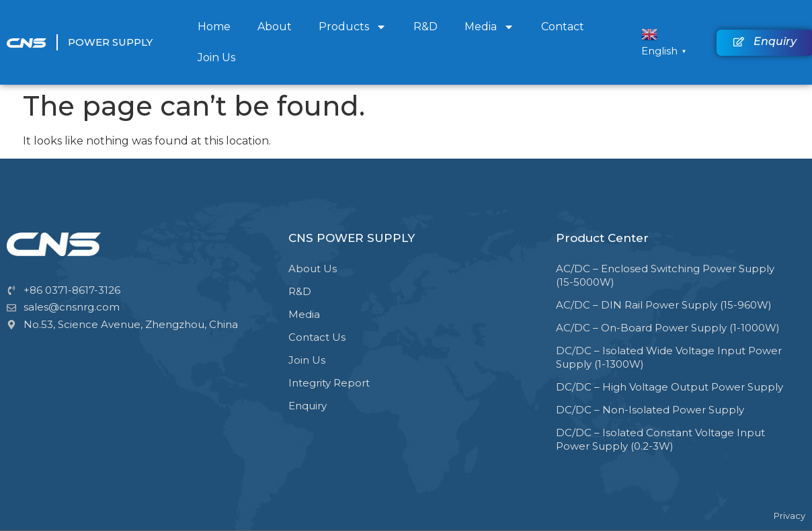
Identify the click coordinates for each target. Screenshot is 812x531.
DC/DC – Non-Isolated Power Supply (650, 410)
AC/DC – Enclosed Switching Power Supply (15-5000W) (665, 275)
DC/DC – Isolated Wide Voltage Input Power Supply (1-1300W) (669, 357)
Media (489, 27)
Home (214, 27)
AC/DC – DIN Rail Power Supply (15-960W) (664, 305)
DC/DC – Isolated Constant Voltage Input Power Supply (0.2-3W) (660, 439)
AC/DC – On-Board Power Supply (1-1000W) (668, 328)
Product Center (602, 238)
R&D (425, 27)
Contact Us (317, 337)
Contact (563, 27)
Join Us (216, 57)
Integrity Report (329, 383)
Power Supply (110, 42)
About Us (313, 269)
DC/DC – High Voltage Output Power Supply (669, 387)
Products (353, 27)
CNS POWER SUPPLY (352, 238)
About (275, 27)
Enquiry (308, 406)
